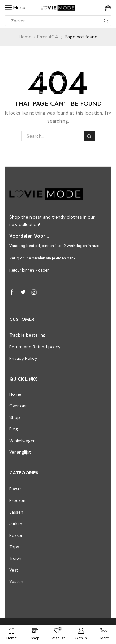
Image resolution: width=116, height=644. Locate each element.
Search (89, 136)
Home (25, 37)
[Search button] (106, 21)
